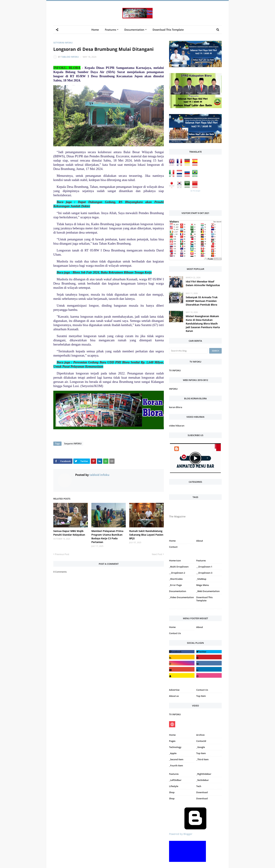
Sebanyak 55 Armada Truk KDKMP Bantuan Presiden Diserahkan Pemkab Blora (202, 301)
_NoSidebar (203, 780)
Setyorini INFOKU (63, 43)
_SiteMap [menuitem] (201, 579)
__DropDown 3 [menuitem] (204, 573)
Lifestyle (174, 786)
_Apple (173, 753)
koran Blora (176, 407)
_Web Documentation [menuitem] (208, 591)
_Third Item (202, 759)
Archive (200, 735)
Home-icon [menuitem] (175, 561)
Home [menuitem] (95, 30)
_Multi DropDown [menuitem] (179, 567)
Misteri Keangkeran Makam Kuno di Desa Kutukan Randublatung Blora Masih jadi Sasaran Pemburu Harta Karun (203, 324)
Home (172, 541)
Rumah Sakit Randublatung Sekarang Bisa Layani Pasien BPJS (146, 535)
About (200, 541)
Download (202, 792)
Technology (175, 747)
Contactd (201, 741)
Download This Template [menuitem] (168, 30)
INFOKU (173, 389)
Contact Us (175, 633)
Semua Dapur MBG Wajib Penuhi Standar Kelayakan (69, 533)
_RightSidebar (204, 774)
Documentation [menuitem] (134, 30)
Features (174, 774)
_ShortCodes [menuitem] (176, 579)
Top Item (201, 696)
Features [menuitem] (110, 30)
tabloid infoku (70, 57)
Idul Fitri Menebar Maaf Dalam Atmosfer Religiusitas (203, 283)
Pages (172, 741)
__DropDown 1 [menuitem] (204, 567)
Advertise (174, 690)
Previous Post (62, 554)
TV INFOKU (175, 370)
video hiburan (177, 426)
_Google (201, 747)
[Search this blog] (188, 351)
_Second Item (176, 759)
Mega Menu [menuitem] (203, 585)
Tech (199, 786)
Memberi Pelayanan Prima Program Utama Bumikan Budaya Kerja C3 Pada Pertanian (107, 536)
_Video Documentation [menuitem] (181, 597)
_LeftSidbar (175, 780)
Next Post (157, 554)
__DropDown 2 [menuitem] (177, 573)
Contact (173, 547)
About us (174, 696)
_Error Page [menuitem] (175, 585)
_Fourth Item (176, 766)
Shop (172, 792)
